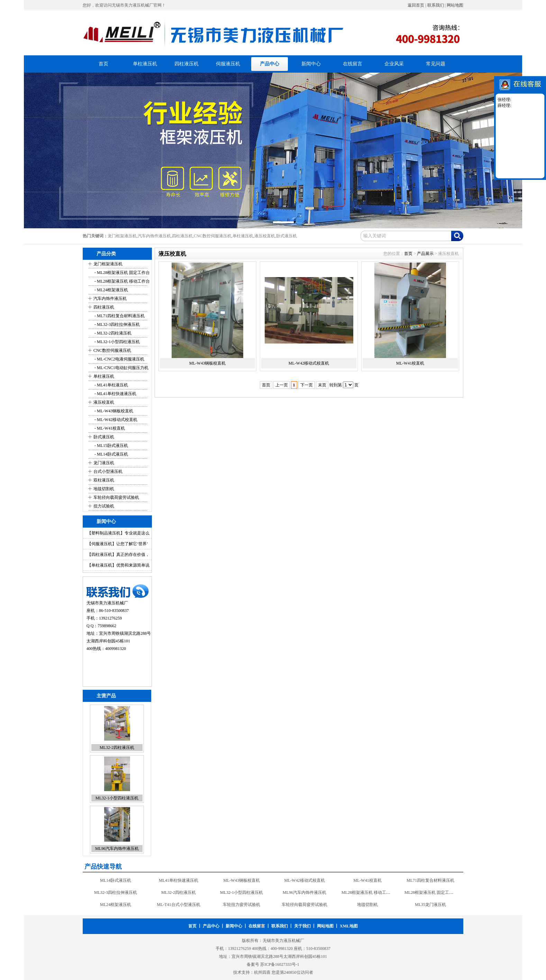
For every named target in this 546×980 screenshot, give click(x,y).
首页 (103, 64)
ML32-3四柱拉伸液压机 (116, 892)
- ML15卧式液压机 (111, 446)
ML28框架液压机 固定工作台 (431, 892)
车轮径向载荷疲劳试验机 (116, 497)
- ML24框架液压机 (111, 290)
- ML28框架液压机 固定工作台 (122, 273)
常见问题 (436, 64)
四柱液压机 (186, 64)
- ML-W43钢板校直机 (113, 411)
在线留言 (353, 64)
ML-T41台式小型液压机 (178, 905)
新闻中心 (311, 64)
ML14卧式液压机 (116, 880)
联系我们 (436, 5)
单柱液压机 (145, 64)
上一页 (282, 385)
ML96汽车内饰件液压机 (117, 849)
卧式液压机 (104, 437)
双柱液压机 (104, 480)
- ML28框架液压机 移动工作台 (122, 281)
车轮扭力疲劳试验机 (242, 905)
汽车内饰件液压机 (110, 299)
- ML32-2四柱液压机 (112, 333)
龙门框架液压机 (108, 264)
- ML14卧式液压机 (111, 454)
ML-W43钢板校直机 (207, 363)
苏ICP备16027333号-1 (280, 964)
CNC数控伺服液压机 (112, 350)
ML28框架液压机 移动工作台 (368, 892)
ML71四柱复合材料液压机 (430, 880)
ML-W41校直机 (410, 363)
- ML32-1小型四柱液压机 (117, 342)
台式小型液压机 (108, 471)
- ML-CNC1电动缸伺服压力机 (121, 368)
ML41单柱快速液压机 (179, 880)
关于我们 (302, 926)
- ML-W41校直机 (109, 428)
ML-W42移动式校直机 (309, 363)
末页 (322, 385)
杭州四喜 (262, 972)
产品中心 (270, 64)
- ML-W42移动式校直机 (115, 420)
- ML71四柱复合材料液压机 (119, 316)
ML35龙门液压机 (430, 905)
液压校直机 (104, 402)
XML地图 (349, 926)
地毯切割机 (104, 489)
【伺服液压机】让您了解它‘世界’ (118, 544)
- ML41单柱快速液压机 (115, 394)
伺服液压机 (228, 64)
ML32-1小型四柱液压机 (117, 798)
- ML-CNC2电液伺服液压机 (119, 359)
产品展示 (425, 254)
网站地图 (455, 5)
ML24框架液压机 (116, 905)
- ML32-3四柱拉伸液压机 (117, 324)
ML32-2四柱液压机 (117, 748)
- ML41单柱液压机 (111, 385)
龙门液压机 (104, 463)
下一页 (307, 385)
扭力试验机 (104, 506)
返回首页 (416, 5)
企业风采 (394, 64)
